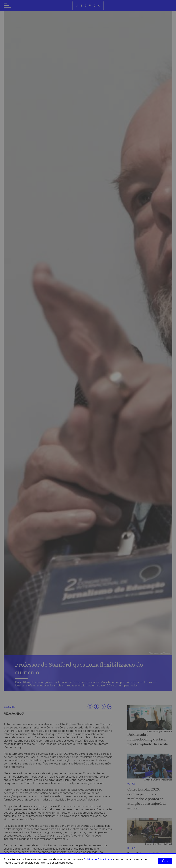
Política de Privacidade (98, 859)
